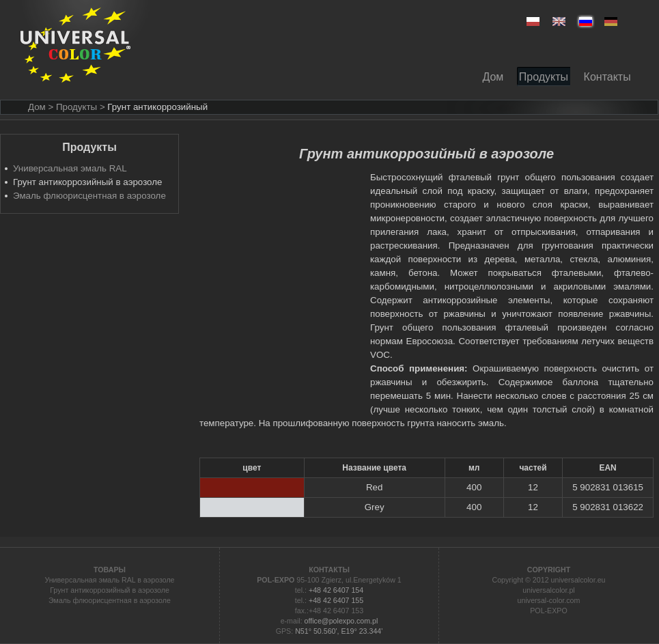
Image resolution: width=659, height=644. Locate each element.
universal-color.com (549, 600)
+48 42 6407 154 (336, 590)
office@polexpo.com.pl (341, 621)
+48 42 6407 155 (336, 600)
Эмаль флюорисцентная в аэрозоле (89, 196)
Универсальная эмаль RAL (70, 168)
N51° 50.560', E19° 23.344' (339, 631)
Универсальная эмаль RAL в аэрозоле (109, 580)
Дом (37, 107)
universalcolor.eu (578, 580)
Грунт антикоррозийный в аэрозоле (110, 590)
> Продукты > (76, 107)
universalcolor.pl (548, 590)
